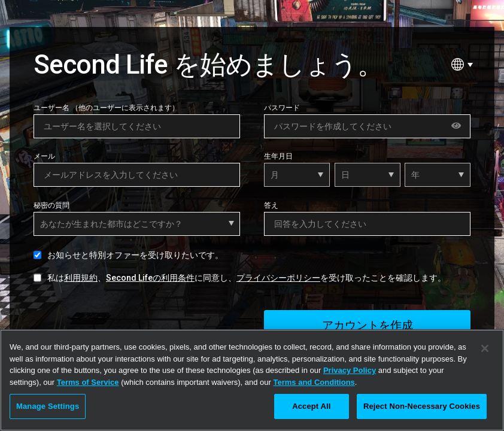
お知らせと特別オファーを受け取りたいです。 (135, 255)
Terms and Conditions (314, 382)
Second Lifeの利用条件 (150, 278)
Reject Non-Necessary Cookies (422, 406)
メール (44, 156)
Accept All (311, 406)
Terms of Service (88, 382)
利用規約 (81, 278)
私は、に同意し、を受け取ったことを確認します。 (247, 278)
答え (271, 205)
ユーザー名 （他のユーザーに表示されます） (106, 108)
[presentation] (125, 321)
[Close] (485, 348)
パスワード (282, 108)
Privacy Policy (350, 370)
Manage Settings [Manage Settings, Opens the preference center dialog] (48, 406)
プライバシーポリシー (278, 278)
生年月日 (278, 156)
